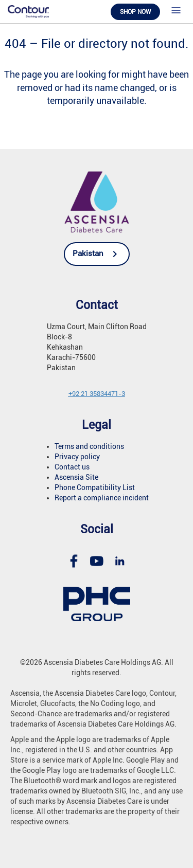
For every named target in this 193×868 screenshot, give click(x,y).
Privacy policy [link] (77, 457)
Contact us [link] (72, 467)
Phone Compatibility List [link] (95, 487)
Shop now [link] (135, 12)
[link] (28, 11)
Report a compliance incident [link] (102, 498)
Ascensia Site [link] (76, 477)
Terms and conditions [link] (89, 446)
